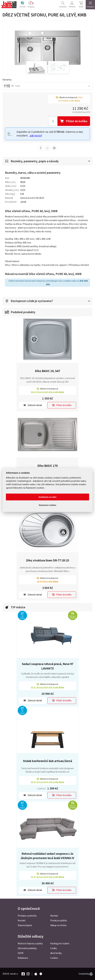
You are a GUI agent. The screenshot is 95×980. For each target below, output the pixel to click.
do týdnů (48, 581)
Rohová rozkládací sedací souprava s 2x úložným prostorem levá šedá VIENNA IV (47, 856)
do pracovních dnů (47, 392)
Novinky (54, 916)
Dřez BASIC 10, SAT (48, 371)
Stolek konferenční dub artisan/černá (47, 761)
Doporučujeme (25, 925)
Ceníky (54, 948)
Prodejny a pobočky (27, 916)
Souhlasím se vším (48, 497)
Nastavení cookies (47, 505)
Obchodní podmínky (27, 948)
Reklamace (23, 958)
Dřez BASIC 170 (47, 466)
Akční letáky (56, 953)
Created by (86, 974)
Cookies (54, 958)
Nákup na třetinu (58, 925)
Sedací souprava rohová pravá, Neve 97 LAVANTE (48, 666)
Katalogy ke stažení (60, 943)
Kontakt (22, 920)
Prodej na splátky (59, 920)
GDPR (21, 953)
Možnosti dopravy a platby (30, 943)
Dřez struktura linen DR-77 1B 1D (48, 560)
